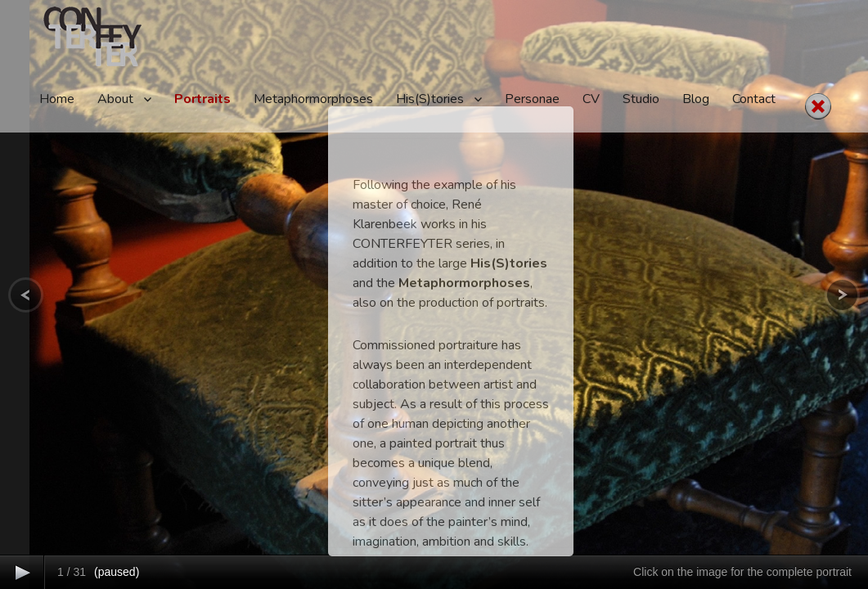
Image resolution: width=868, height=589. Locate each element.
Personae (532, 99)
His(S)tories (430, 99)
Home (57, 99)
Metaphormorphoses (313, 99)
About (115, 99)
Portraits (202, 99)
